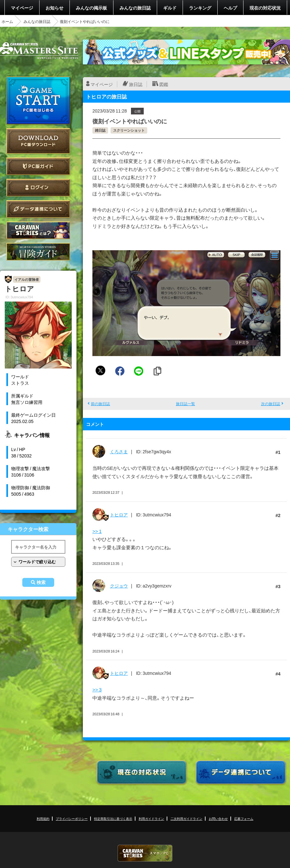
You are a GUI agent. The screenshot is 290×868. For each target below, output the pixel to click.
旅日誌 (136, 84)
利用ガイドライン (151, 818)
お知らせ (54, 8)
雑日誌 (100, 130)
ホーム (7, 21)
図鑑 (164, 84)
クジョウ (119, 586)
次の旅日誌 (271, 404)
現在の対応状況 (265, 8)
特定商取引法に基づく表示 (113, 818)
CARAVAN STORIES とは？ (38, 230)
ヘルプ (230, 8)
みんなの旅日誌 (135, 8)
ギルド (170, 8)
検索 (41, 582)
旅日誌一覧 (185, 404)
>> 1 (97, 531)
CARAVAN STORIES (145, 853)
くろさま (119, 451)
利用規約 (43, 818)
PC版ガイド (38, 166)
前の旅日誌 (100, 404)
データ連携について (38, 209)
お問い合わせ (218, 818)
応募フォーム (244, 818)
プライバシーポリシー (72, 818)
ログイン (38, 188)
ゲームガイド (38, 252)
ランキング (200, 8)
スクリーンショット (129, 130)
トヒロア (119, 514)
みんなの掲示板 (91, 8)
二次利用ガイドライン (186, 818)
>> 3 (97, 689)
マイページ (22, 8)
